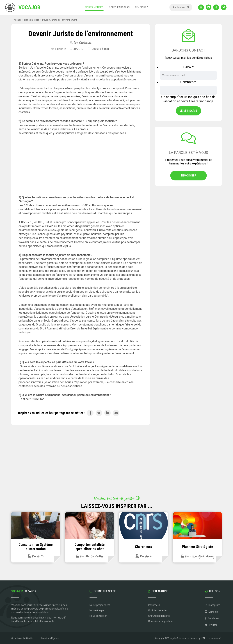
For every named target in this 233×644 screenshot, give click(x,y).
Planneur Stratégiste (197, 547)
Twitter (211, 625)
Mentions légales (50, 638)
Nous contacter (98, 616)
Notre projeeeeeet (100, 605)
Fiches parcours (119, 7)
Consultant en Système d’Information (36, 547)
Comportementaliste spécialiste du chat (90, 547)
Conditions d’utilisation (23, 638)
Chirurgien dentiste (159, 616)
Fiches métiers (94, 7)
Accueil (17, 20)
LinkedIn (211, 612)
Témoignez (141, 7)
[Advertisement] (81, 165)
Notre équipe (97, 610)
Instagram (213, 605)
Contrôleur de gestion (160, 621)
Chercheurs (143, 547)
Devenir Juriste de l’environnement (60, 20)
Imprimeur (154, 605)
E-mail (189, 67)
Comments (188, 82)
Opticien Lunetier (158, 610)
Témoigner (189, 176)
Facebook (212, 618)
